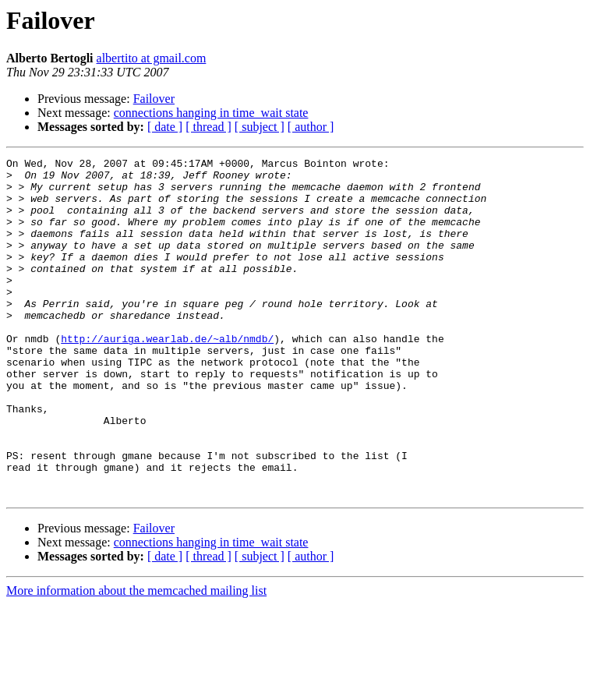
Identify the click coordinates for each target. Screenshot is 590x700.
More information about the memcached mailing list (136, 658)
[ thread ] (208, 127)
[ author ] (311, 127)
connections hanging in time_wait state (211, 113)
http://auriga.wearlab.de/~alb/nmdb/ (167, 376)
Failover (154, 99)
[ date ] (165, 127)
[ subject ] (260, 127)
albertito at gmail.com (152, 58)
